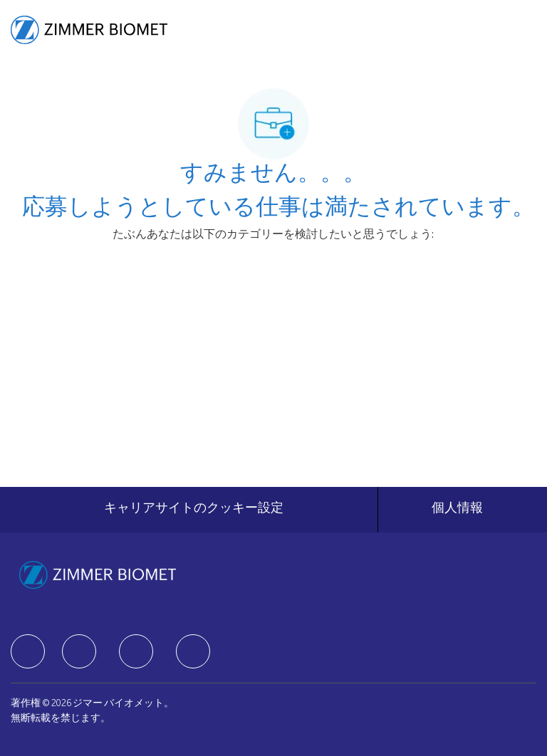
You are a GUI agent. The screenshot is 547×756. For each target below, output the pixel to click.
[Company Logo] (89, 31)
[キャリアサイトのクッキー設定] (194, 510)
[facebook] (28, 651)
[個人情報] (457, 510)
